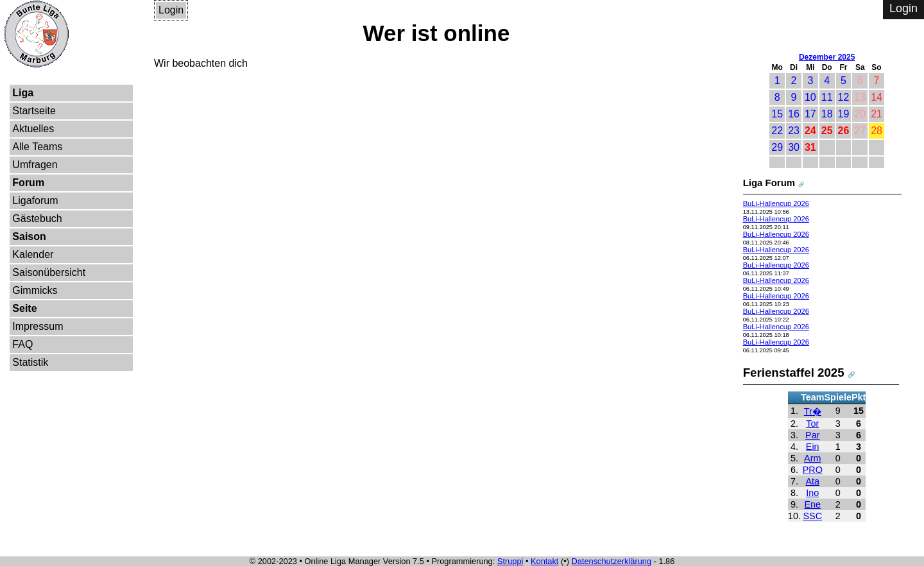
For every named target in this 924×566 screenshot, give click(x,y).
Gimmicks (35, 290)
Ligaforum (35, 201)
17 (810, 114)
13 (860, 97)
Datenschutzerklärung (612, 561)
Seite (24, 308)
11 (827, 97)
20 (860, 114)
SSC (812, 516)
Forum (28, 183)
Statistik (30, 362)
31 (810, 147)
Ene (812, 504)
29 (777, 147)
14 (877, 97)
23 (794, 131)
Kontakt (544, 561)
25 (827, 131)
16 (794, 114)
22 (777, 131)
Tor (812, 424)
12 (844, 97)
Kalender (33, 254)
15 (777, 114)
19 (844, 114)
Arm (812, 458)
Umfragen (35, 165)
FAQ (22, 344)
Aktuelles (33, 129)
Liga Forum (769, 183)
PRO (813, 470)
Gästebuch (37, 219)
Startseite (34, 111)
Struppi (510, 561)
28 (877, 131)
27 (860, 131)
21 (877, 114)
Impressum (38, 326)
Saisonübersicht (49, 272)
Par (812, 435)
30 (794, 147)
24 (810, 131)
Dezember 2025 (827, 57)
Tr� (813, 411)
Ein (813, 447)
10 (810, 97)
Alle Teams (37, 147)
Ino (812, 493)
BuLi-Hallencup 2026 (776, 203)
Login (171, 10)
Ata (812, 481)
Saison (29, 236)
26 (844, 131)
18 (827, 114)
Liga (23, 93)
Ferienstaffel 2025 (794, 373)
